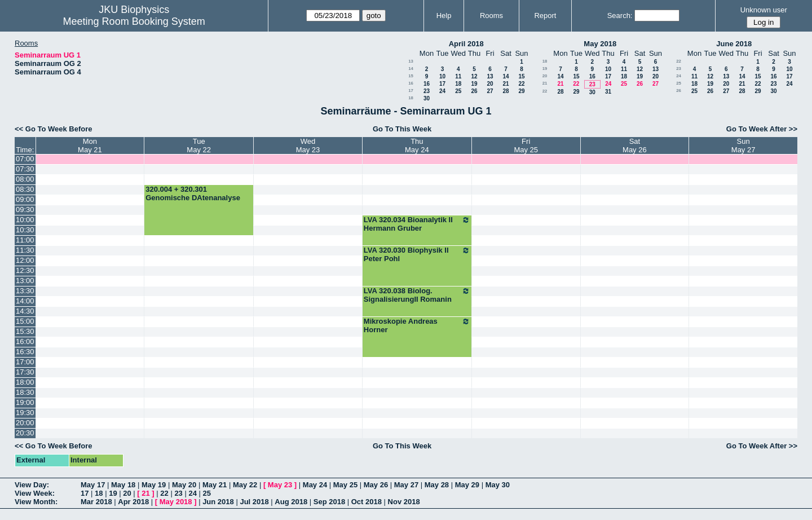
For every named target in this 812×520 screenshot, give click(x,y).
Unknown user (764, 10)
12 (474, 76)
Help (444, 16)
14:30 (25, 311)
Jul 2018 (254, 502)
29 (521, 91)
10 (442, 76)
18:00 (25, 382)
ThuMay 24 (417, 146)
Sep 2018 (329, 502)
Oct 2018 (367, 502)
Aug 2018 (291, 502)
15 (411, 76)
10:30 (25, 230)
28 (506, 91)
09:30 (25, 210)
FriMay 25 (526, 146)
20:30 (25, 433)
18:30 (25, 392)
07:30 (25, 169)
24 (442, 91)
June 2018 (734, 44)
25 (458, 91)
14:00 (25, 301)
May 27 (406, 485)
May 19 (154, 485)
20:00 (25, 423)
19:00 (25, 402)
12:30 (25, 270)
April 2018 (466, 44)
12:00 (25, 260)
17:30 (25, 372)
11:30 (25, 250)
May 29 (467, 485)
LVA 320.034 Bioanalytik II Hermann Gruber (417, 224)
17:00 (25, 362)
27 (490, 91)
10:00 (25, 220)
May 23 (280, 485)
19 (474, 84)
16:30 (25, 352)
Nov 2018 (404, 502)
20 (490, 84)
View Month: (36, 502)
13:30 (25, 291)
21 (506, 84)
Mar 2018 (96, 502)
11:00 (25, 240)
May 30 (498, 485)
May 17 (93, 485)
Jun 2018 (218, 502)
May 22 (245, 485)
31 (608, 92)
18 (458, 84)
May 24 (315, 485)
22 (521, 84)
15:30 (25, 331)
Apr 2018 (133, 502)
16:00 (25, 341)
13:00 (25, 281)
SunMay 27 (743, 146)
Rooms (491, 16)
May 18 (123, 485)
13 (411, 61)
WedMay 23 (308, 146)
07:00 (25, 159)
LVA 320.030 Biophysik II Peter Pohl (417, 254)
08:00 (25, 179)
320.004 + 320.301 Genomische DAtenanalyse (193, 193)
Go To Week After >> (762, 129)
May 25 (345, 485)
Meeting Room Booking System (134, 21)
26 (474, 91)
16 (411, 83)
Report (545, 16)
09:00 (25, 199)
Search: (620, 16)
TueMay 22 (199, 146)
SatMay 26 (635, 146)
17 (442, 84)
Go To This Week (402, 129)
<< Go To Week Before (54, 129)
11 (458, 76)
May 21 (215, 485)
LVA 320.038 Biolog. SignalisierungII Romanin (417, 295)
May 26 (376, 485)
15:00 (25, 321)
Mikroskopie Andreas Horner (417, 325)
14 (411, 69)
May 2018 (600, 44)
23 (427, 91)
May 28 (437, 485)
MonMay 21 (90, 146)
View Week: (35, 493)
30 (427, 98)
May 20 (184, 485)
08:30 (25, 189)
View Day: (32, 485)
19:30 (25, 413)
